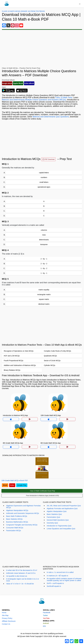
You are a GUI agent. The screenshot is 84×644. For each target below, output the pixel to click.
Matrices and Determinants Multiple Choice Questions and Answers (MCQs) (34, 100)
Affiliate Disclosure (9, 621)
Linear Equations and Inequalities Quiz (61, 529)
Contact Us (6, 624)
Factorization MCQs (14, 531)
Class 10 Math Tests (64, 97)
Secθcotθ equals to (54, 586)
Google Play (22, 485)
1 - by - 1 (44, 273)
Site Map (5, 615)
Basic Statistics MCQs (14, 519)
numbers (44, 177)
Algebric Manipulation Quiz (57, 511)
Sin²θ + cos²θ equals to (55, 583)
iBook (5, 485)
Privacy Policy (7, 618)
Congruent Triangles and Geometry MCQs (22, 525)
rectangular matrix (44, 294)
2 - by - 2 (44, 264)
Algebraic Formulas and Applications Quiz (62, 508)
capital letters (44, 173)
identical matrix (44, 304)
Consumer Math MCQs (15, 528)
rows (44, 235)
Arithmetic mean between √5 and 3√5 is (21, 573)
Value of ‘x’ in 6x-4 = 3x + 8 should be (20, 584)
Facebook (47, 613)
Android (46, 623)
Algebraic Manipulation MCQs (17, 510)
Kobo (12, 485)
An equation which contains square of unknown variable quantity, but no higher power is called (64, 579)
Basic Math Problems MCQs (17, 516)
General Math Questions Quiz (58, 520)
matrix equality (44, 290)
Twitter (45, 615)
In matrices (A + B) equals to (57, 575)
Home (4, 613)
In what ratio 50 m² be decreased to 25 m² (22, 570)
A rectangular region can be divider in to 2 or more (23, 580)
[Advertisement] (42, 48)
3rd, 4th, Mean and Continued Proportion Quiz (64, 506)
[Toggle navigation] (80, 4)
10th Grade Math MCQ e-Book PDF (15, 480)
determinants (44, 240)
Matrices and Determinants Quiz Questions (51, 117)
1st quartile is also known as (17, 576)
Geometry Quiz (52, 523)
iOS (44, 626)
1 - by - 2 (44, 268)
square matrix (44, 299)
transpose (44, 244)
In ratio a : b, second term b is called (60, 572)
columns (44, 230)
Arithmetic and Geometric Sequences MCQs (23, 513)
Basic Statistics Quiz (54, 514)
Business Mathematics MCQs (17, 522)
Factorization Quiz (53, 517)
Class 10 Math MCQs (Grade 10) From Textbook (23, 11)
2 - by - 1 (44, 259)
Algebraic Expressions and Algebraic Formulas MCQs (23, 507)
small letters (44, 182)
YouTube (46, 618)
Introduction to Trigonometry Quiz (59, 526)
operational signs (44, 187)
